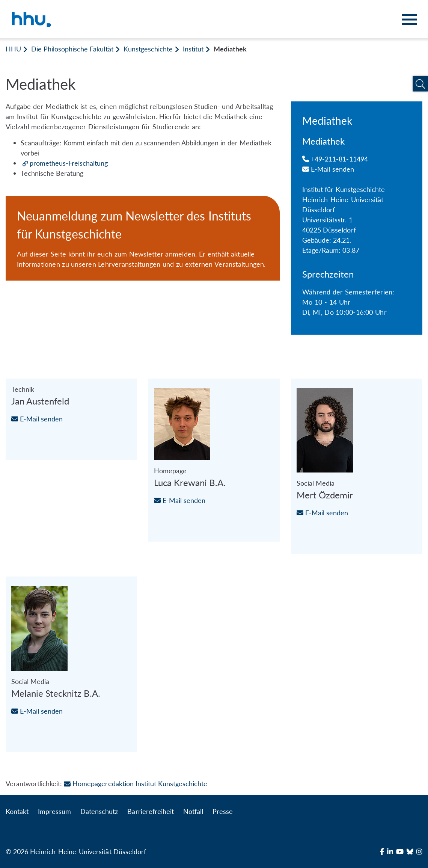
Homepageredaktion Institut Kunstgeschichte (136, 783)
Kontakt (17, 811)
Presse (223, 811)
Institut (193, 49)
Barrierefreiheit (150, 811)
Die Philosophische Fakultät (72, 49)
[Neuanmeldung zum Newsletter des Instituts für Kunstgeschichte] (143, 238)
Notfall (193, 811)
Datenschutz (99, 811)
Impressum (54, 811)
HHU (13, 49)
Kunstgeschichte (148, 49)
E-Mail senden (328, 169)
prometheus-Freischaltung (69, 163)
